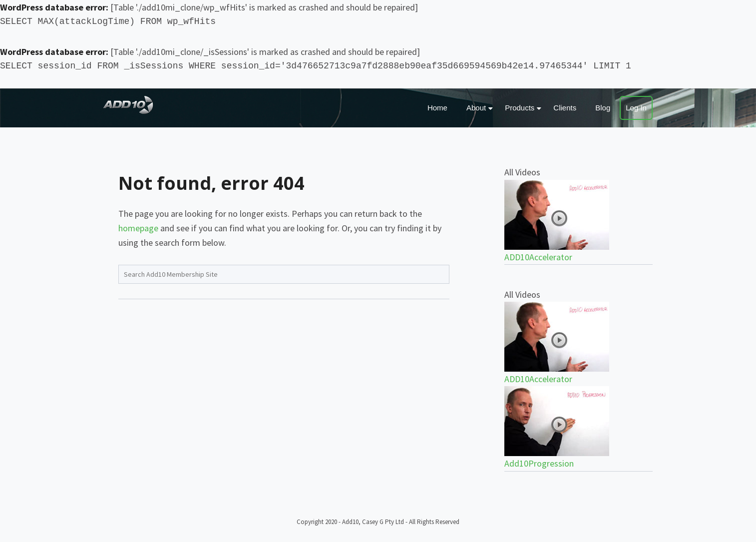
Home (437, 108)
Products (520, 108)
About (476, 108)
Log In (636, 108)
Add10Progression (539, 463)
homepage (138, 228)
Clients (565, 108)
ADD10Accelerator (538, 257)
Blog (603, 108)
